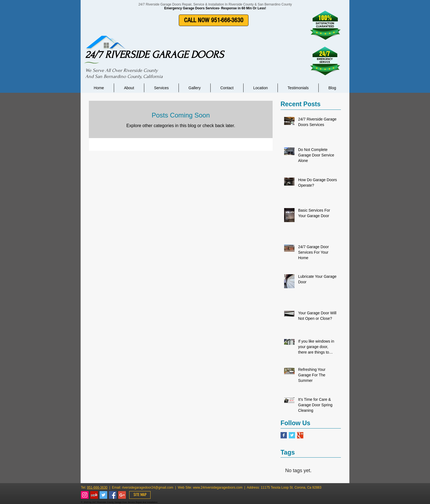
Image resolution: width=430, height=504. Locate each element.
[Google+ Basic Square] (300, 435)
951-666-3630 (97, 488)
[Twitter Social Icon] (103, 495)
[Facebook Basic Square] (284, 435)
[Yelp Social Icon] (94, 495)
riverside (128, 488)
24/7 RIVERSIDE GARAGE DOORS (155, 55)
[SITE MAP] (140, 495)
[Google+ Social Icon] (122, 495)
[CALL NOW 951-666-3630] (214, 20)
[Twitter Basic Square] (292, 435)
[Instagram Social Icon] (85, 495)
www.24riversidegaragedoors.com (218, 488)
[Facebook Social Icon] (113, 495)
